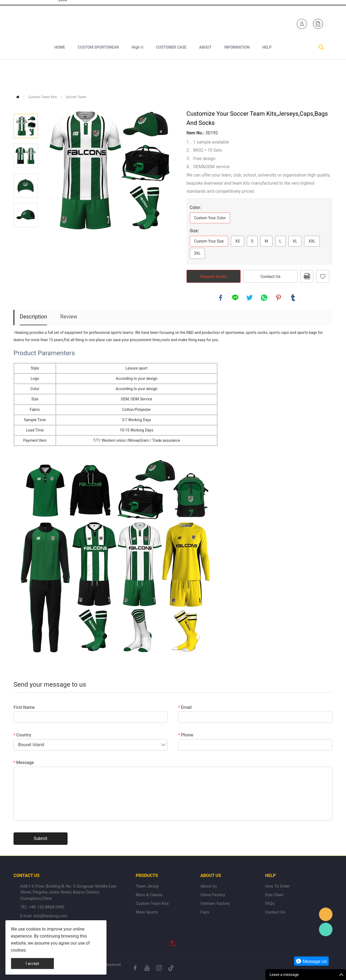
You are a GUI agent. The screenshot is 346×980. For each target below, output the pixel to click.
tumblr (293, 298)
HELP (267, 76)
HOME (60, 76)
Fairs (205, 912)
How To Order (277, 886)
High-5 (137, 76)
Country (22, 735)
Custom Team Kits (42, 97)
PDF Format (307, 276)
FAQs (270, 903)
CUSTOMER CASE (171, 76)
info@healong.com (51, 916)
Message (24, 763)
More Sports (147, 912)
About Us (209, 886)
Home (18, 97)
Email (185, 707)
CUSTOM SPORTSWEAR (98, 76)
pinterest (278, 298)
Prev (26, 106)
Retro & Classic (149, 895)
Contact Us (271, 277)
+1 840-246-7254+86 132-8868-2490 (71, 22)
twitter (249, 298)
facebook (221, 298)
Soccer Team (76, 97)
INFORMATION (237, 76)
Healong (326, 914)
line (235, 298)
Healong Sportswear (191, 22)
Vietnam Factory (215, 903)
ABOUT (205, 76)
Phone (186, 735)
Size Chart (274, 895)
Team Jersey (147, 886)
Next (26, 235)
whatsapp (264, 298)
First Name (24, 707)
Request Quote (214, 277)
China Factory (213, 895)
